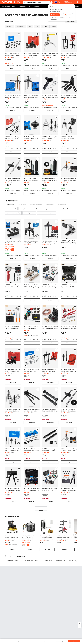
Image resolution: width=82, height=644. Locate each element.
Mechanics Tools (19, 10)
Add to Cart (13, 69)
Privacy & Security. (59, 641)
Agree (74, 641)
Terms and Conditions (67, 18)
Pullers (25, 10)
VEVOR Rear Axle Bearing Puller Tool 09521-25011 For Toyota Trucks (50, 411)
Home (6, 10)
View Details (13, 383)
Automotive (11, 10)
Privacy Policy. (54, 19)
